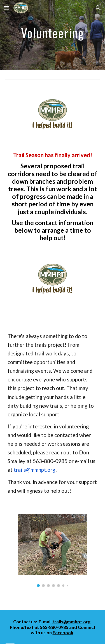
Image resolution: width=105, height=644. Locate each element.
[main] (53, 35)
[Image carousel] (52, 550)
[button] (7, 8)
